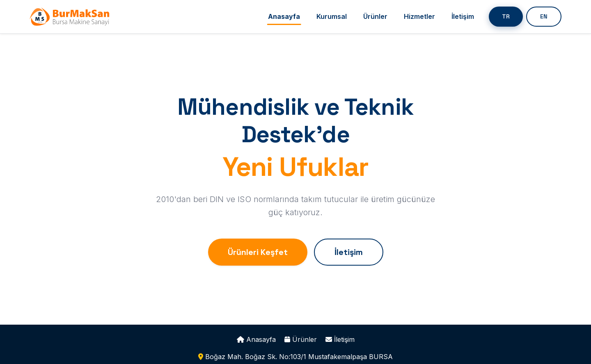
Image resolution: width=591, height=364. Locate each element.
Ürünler (375, 16)
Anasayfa (284, 16)
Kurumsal (332, 16)
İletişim (463, 16)
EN (544, 16)
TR (506, 16)
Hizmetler (419, 16)
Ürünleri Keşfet (258, 252)
